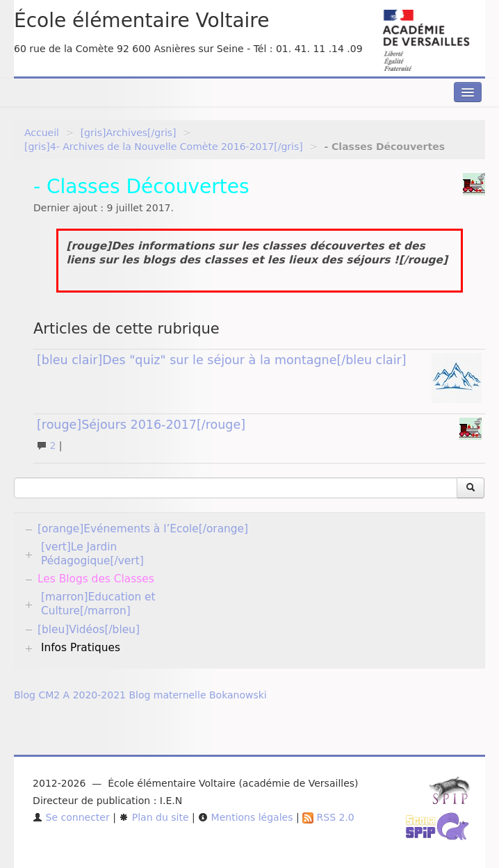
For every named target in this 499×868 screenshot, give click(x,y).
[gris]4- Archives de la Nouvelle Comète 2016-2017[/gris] (164, 147)
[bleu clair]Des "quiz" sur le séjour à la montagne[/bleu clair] (222, 360)
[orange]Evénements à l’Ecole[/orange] (143, 529)
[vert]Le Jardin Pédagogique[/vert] (92, 554)
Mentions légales (245, 817)
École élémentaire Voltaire (141, 21)
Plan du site (154, 817)
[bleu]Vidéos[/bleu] (89, 630)
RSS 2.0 (328, 817)
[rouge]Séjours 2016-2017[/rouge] (141, 425)
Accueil (42, 133)
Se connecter (71, 817)
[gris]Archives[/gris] (129, 133)
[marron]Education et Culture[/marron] (98, 604)
